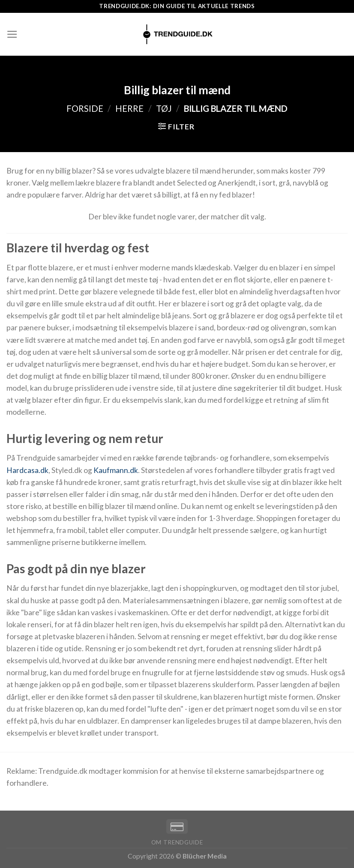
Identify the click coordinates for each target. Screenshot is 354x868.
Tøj (164, 108)
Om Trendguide (177, 842)
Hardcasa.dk (27, 470)
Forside (85, 108)
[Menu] (12, 34)
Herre (129, 108)
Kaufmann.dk (116, 470)
